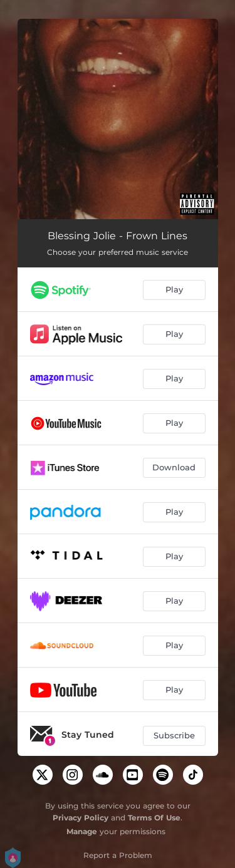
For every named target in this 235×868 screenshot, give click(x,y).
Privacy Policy (81, 818)
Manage (82, 831)
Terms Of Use (154, 818)
